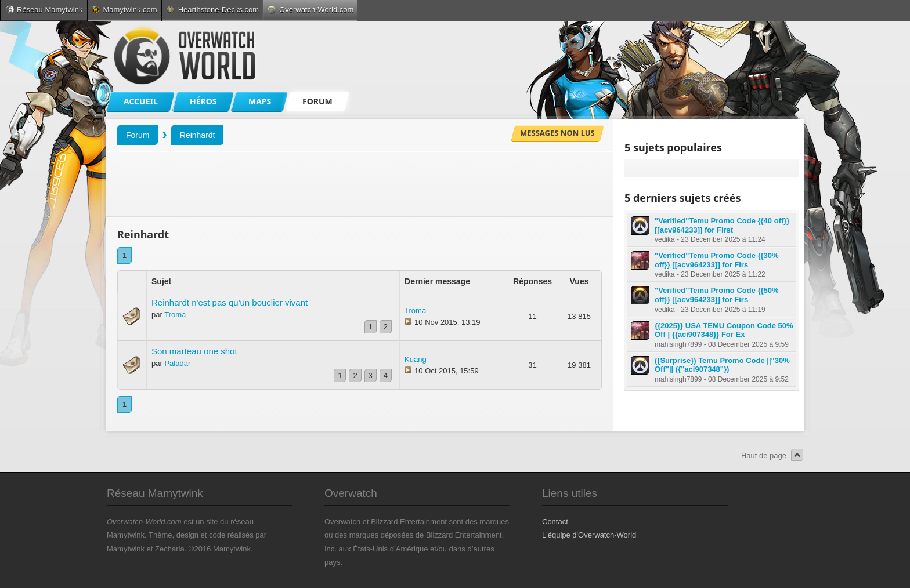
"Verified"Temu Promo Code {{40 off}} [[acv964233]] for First (722, 225)
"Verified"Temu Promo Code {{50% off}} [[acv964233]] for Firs (717, 295)
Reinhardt (198, 135)
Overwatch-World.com (310, 10)
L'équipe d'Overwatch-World (589, 535)
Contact (555, 522)
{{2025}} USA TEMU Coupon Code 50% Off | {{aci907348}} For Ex (724, 330)
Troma (175, 315)
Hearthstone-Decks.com (212, 10)
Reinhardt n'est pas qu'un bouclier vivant (230, 302)
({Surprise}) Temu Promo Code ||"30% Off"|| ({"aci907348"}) (722, 365)
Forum (138, 135)
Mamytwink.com (124, 10)
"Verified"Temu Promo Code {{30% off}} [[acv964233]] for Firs (717, 260)
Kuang (416, 359)
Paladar (177, 363)
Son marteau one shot (194, 351)
